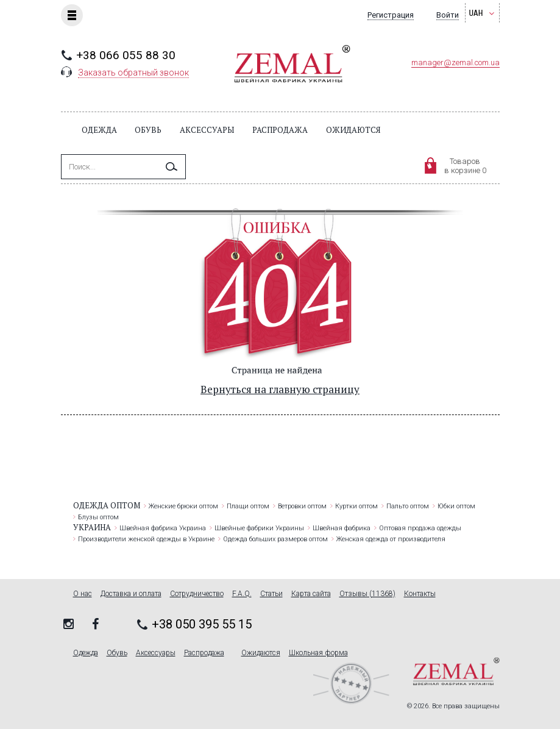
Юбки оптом (456, 506)
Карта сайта (311, 594)
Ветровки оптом (302, 506)
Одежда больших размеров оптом (275, 539)
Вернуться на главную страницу (280, 389)
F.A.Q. (242, 594)
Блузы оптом (98, 517)
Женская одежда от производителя (391, 539)
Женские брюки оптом (183, 506)
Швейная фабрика (342, 528)
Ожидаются (353, 130)
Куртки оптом (356, 506)
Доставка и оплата (131, 594)
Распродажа (280, 130)
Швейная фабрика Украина (163, 528)
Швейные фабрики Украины (259, 528)
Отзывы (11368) (367, 594)
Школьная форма (318, 653)
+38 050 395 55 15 (202, 624)
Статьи (271, 594)
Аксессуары (207, 130)
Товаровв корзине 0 (465, 166)
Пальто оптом (408, 506)
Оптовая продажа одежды (420, 528)
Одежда (99, 130)
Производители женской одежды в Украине (146, 539)
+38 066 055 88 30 (126, 55)
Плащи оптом (248, 506)
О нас (83, 594)
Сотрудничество (197, 594)
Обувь (148, 130)
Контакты (420, 594)
